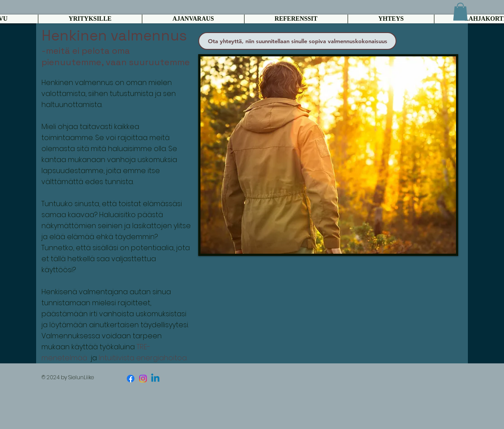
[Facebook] (131, 379)
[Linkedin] (155, 379)
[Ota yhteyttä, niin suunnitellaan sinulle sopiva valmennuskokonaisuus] (297, 41)
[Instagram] (143, 379)
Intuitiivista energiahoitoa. (143, 358)
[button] (460, 12)
